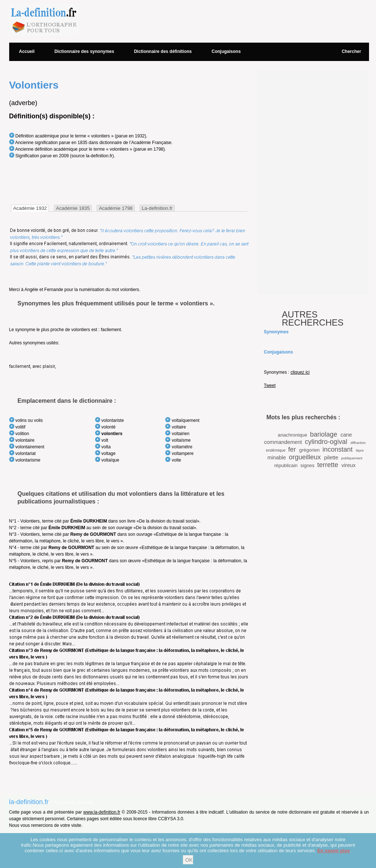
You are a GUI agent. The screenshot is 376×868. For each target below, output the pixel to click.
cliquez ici (300, 372)
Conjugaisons (226, 51)
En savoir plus (334, 851)
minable (276, 458)
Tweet (270, 385)
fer (292, 449)
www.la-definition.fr (102, 812)
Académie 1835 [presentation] (73, 208)
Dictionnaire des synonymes (84, 51)
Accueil (27, 51)
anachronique (293, 435)
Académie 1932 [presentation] (30, 208)
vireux (348, 465)
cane (346, 435)
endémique (276, 450)
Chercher (352, 51)
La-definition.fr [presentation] (157, 208)
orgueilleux (305, 457)
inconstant (337, 449)
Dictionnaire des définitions (163, 51)
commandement (283, 442)
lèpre (360, 450)
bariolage (323, 434)
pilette (331, 458)
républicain (286, 465)
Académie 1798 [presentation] (116, 208)
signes (307, 465)
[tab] (30, 208)
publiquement (352, 458)
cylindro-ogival (326, 442)
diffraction (358, 443)
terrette (328, 465)
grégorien (310, 450)
